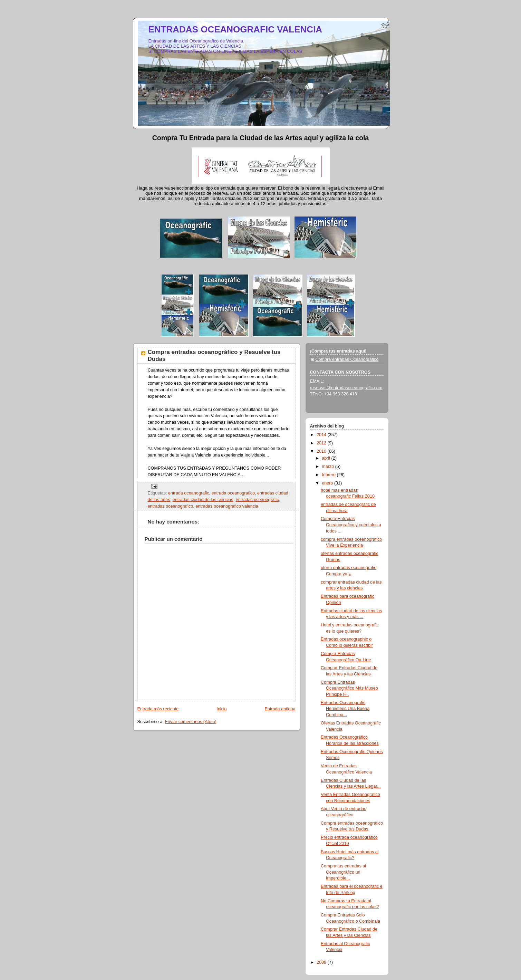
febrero (329, 475)
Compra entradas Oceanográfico (347, 359)
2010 (322, 451)
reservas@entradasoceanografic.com (346, 388)
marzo (329, 467)
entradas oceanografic (257, 500)
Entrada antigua (280, 709)
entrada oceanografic (189, 493)
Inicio (221, 709)
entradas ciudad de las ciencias (203, 500)
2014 (322, 435)
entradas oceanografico (171, 506)
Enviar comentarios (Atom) (190, 722)
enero (328, 483)
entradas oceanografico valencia (227, 506)
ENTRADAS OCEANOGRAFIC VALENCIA (235, 29)
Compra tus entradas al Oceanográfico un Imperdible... (343, 872)
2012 (322, 443)
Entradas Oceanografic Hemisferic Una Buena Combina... (345, 709)
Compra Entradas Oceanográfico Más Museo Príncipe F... (349, 688)
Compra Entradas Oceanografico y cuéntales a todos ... (351, 525)
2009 (322, 962)
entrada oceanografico (233, 493)
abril (326, 458)
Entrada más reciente (158, 709)
